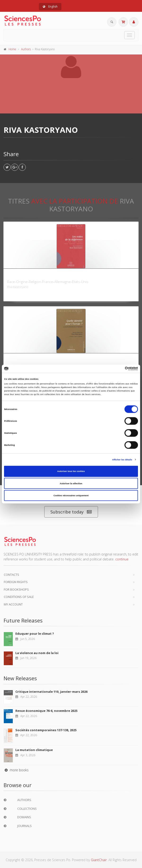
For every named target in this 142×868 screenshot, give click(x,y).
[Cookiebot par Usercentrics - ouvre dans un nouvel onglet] (117, 369)
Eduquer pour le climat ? (35, 634)
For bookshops (16, 589)
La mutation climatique (34, 750)
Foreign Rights (16, 582)
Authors (26, 49)
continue (122, 559)
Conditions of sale (19, 597)
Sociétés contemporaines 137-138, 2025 (46, 730)
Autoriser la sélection (71, 483)
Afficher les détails (122, 459)
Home (12, 49)
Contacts (11, 575)
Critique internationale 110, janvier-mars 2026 (51, 692)
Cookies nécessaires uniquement (71, 496)
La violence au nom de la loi (37, 653)
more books (16, 770)
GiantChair (99, 860)
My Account (13, 604)
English (50, 6)
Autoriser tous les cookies (71, 471)
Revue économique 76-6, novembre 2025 (46, 711)
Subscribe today (71, 512)
